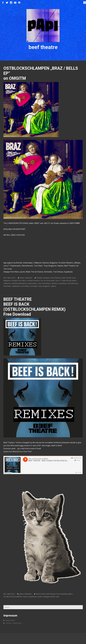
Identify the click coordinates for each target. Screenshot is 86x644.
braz (74, 278)
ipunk (53, 280)
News (22, 278)
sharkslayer (46, 283)
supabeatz (16, 286)
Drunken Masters (33, 280)
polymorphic (32, 283)
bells (63, 278)
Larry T (58, 280)
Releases (29, 278)
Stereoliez (7, 286)
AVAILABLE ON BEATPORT (14, 229)
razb (39, 283)
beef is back (41, 594)
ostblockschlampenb (19, 283)
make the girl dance (69, 280)
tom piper (34, 286)
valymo (53, 286)
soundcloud (62, 283)
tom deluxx (25, 286)
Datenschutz (10, 620)
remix (25, 597)
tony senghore (44, 286)
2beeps (40, 278)
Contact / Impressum (13, 623)
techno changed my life (46, 597)
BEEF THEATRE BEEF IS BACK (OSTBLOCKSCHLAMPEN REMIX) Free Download (34, 307)
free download (62, 594)
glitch (70, 594)
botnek (69, 278)
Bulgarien (7, 280)
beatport (47, 278)
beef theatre (56, 278)
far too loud (45, 280)
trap (57, 597)
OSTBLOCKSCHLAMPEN (13, 597)
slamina (54, 283)
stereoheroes (73, 283)
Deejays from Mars (19, 280)
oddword (7, 283)
